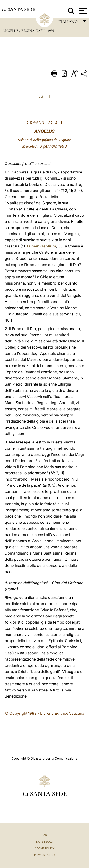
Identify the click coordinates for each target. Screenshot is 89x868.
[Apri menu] (82, 11)
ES (41, 96)
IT (49, 96)
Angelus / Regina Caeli (24, 31)
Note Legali (45, 842)
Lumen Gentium (42, 246)
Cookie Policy (45, 848)
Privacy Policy (45, 855)
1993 (51, 31)
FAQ (44, 835)
